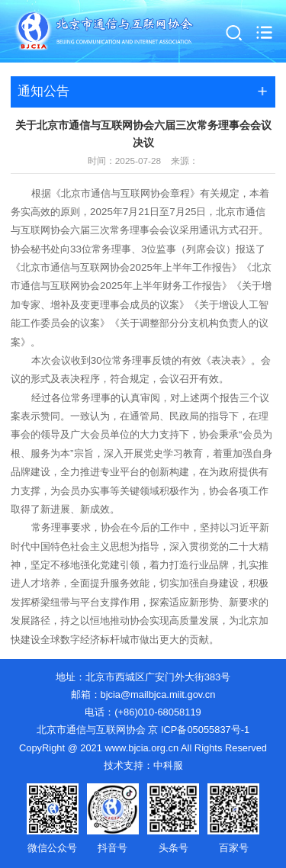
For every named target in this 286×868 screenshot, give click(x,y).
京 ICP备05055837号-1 (199, 730)
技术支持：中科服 (143, 765)
